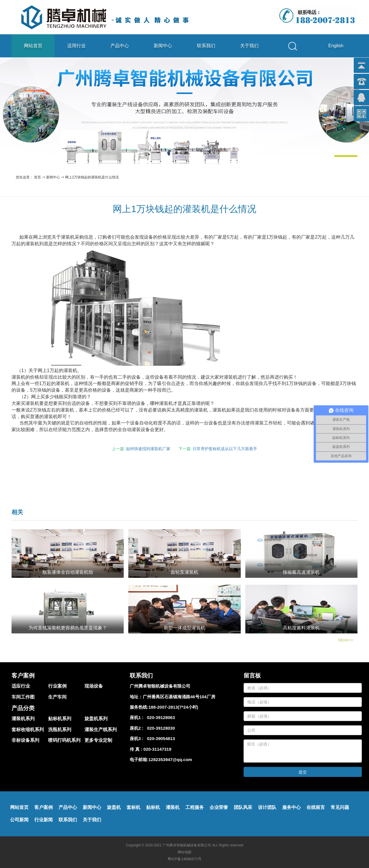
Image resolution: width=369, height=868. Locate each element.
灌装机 (173, 807)
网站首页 (33, 46)
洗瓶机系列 (60, 730)
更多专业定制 (98, 740)
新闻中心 (163, 46)
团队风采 (243, 807)
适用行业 (76, 46)
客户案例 (44, 807)
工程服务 (195, 807)
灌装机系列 (23, 719)
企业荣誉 (219, 807)
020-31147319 (158, 749)
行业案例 (57, 686)
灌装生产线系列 (101, 730)
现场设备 (94, 686)
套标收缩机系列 (28, 730)
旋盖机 (114, 807)
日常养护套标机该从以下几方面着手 (225, 449)
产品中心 (120, 46)
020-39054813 (160, 738)
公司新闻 (19, 820)
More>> (346, 640)
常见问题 (340, 807)
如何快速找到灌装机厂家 (148, 449)
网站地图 (184, 852)
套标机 (133, 807)
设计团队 (267, 807)
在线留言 (316, 807)
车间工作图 (23, 697)
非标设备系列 (25, 740)
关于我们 (249, 46)
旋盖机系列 (96, 719)
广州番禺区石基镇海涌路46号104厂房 (179, 697)
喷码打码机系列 (64, 740)
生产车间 (57, 697)
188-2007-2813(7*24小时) (173, 707)
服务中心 (291, 807)
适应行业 (21, 686)
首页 (37, 177)
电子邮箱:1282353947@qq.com (161, 760)
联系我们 (206, 46)
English (336, 46)
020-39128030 (160, 728)
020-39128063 (160, 717)
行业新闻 (44, 820)
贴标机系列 (60, 719)
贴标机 (153, 807)
